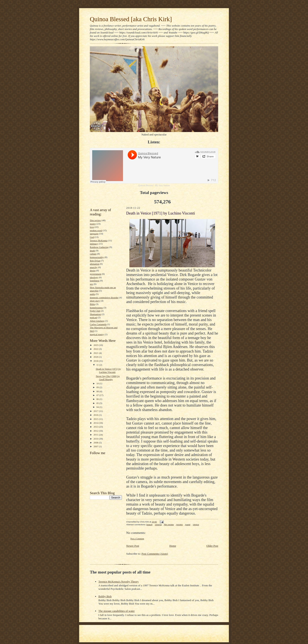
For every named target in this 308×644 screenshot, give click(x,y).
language (94, 234)
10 (98, 383)
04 (98, 407)
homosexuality (97, 257)
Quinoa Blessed (146, 185)
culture (93, 254)
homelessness (96, 308)
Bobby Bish (105, 596)
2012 (96, 431)
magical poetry (97, 334)
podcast (93, 317)
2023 (96, 345)
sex (91, 284)
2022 (96, 349)
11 (98, 365)
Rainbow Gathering (99, 247)
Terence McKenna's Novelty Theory (119, 582)
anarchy (94, 267)
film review (95, 220)
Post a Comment (137, 539)
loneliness (95, 281)
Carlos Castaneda (98, 324)
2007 (96, 446)
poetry (93, 224)
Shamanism (95, 314)
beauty (150, 525)
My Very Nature (162, 185)
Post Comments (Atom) (155, 554)
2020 (96, 357)
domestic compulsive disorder (104, 297)
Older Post (212, 546)
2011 (96, 435)
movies (179, 525)
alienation (95, 264)
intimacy (94, 244)
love (92, 227)
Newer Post (133, 546)
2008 (96, 443)
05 (98, 403)
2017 (96, 411)
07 (98, 395)
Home (173, 546)
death (92, 251)
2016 (96, 415)
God (92, 237)
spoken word (96, 230)
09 (98, 387)
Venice (196, 525)
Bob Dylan (95, 261)
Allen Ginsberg (97, 321)
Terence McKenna (99, 240)
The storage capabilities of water (117, 611)
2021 (96, 353)
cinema (158, 525)
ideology (94, 277)
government (96, 274)
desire (93, 270)
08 (98, 391)
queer (188, 525)
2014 (96, 423)
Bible (92, 304)
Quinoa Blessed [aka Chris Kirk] (131, 19)
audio (93, 294)
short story (95, 301)
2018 (96, 361)
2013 (96, 427)
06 (98, 399)
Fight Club (95, 311)
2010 (96, 439)
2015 (96, 419)
